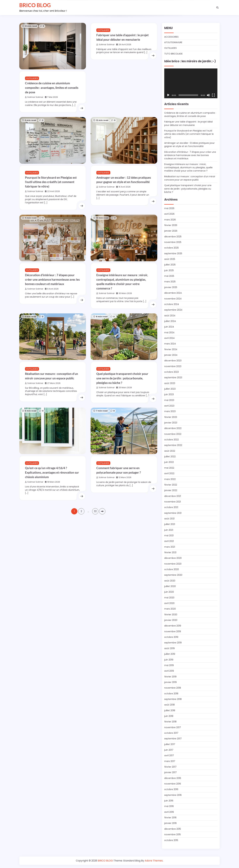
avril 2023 (169, 406)
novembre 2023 (173, 366)
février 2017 (170, 767)
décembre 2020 (173, 558)
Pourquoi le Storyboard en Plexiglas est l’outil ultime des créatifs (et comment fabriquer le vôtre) (51, 182)
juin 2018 (169, 716)
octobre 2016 (171, 789)
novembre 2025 (173, 242)
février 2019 (170, 677)
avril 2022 (169, 473)
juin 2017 (169, 750)
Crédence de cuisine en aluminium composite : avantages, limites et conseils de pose (52, 88)
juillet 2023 (170, 389)
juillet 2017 (170, 744)
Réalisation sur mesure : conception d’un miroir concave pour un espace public (191, 178)
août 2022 (170, 451)
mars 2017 (170, 761)
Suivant (102, 515)
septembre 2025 (174, 253)
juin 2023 (169, 394)
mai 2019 (169, 665)
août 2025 (170, 259)
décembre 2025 (173, 237)
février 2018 (170, 722)
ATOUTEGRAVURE (174, 42)
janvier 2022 (171, 490)
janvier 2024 (171, 355)
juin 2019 (169, 660)
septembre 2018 (173, 699)
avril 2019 (169, 671)
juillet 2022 (170, 457)
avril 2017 (169, 755)
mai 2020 (169, 598)
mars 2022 (170, 479)
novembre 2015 (173, 834)
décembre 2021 (173, 496)
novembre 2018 (173, 688)
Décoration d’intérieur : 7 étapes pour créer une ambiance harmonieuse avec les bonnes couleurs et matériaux (52, 280)
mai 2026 (169, 208)
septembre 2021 (173, 513)
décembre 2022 (173, 428)
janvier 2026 (171, 231)
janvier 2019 (171, 682)
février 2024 (171, 349)
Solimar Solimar (34, 97)
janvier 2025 (171, 287)
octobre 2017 (171, 733)
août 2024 (170, 316)
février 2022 (171, 485)
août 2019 (170, 648)
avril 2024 (170, 338)
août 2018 (170, 705)
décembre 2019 (173, 626)
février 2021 (170, 552)
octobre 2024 (172, 304)
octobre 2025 (172, 248)
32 (95, 515)
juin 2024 (169, 327)
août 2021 (170, 519)
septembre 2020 (174, 575)
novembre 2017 (173, 727)
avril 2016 (169, 812)
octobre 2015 (171, 840)
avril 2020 (169, 603)
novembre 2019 (173, 631)
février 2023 (171, 417)
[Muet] (208, 95)
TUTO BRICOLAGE (174, 54)
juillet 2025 (170, 265)
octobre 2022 (172, 440)
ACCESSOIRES (171, 37)
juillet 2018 (170, 710)
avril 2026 (169, 214)
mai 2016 (169, 806)
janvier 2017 (171, 772)
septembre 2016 (173, 795)
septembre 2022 (173, 445)
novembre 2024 (173, 299)
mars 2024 (170, 344)
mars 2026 (170, 220)
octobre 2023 (172, 372)
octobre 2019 (171, 637)
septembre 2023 (173, 377)
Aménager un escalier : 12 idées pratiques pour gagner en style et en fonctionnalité (190, 145)
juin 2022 (169, 462)
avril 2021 (169, 541)
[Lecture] (168, 95)
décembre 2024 (173, 293)
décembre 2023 (173, 361)
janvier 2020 (171, 620)
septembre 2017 (173, 739)
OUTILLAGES (32, 78)
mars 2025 (170, 282)
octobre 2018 (171, 694)
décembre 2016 (173, 778)
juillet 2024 (170, 321)
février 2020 (171, 615)
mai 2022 (169, 468)
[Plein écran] (213, 95)
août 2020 (170, 581)
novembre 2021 (173, 502)
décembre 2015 (173, 829)
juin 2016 (169, 801)
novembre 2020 (173, 564)
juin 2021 (169, 530)
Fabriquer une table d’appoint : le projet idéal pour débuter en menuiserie (190, 123)
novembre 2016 (173, 784)
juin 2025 (169, 270)
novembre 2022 (173, 434)
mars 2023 (170, 411)
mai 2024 (169, 332)
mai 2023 (169, 400)
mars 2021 (170, 547)
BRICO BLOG (35, 5)
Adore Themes (154, 861)
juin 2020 (169, 592)
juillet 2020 (170, 586)
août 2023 (170, 383)
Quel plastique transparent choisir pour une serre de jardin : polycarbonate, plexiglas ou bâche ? (122, 379)
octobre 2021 (171, 507)
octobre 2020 (172, 569)
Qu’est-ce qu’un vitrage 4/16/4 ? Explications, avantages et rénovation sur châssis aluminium (52, 476)
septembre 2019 (173, 643)
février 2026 (171, 225)
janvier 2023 (171, 423)
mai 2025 (169, 276)
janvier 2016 (171, 823)
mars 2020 (170, 609)
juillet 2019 (170, 654)
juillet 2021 (170, 524)
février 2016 (170, 818)
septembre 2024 (174, 310)
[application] (191, 83)
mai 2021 (169, 536)
